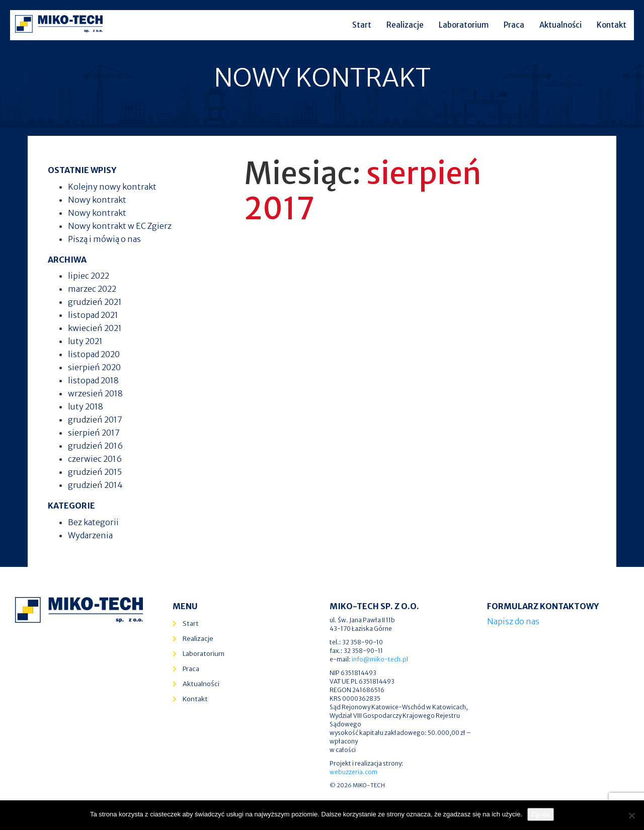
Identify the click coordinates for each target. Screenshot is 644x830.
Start (362, 25)
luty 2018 (86, 406)
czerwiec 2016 (95, 459)
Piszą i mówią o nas (104, 239)
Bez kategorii (93, 522)
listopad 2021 (93, 315)
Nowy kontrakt (97, 200)
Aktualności (560, 25)
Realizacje (405, 25)
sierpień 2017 (94, 433)
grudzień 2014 (95, 485)
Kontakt (612, 25)
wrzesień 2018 (95, 393)
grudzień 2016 (95, 446)
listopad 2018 (93, 380)
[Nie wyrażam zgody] (631, 815)
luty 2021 (85, 341)
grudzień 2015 (95, 472)
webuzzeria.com (353, 772)
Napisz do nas (513, 621)
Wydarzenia (90, 535)
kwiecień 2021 (95, 328)
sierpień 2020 (94, 367)
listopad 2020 (94, 354)
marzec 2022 (92, 289)
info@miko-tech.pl (380, 659)
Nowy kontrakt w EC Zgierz (120, 226)
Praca (514, 25)
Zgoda (541, 814)
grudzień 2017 (95, 420)
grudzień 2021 (95, 302)
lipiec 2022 (89, 276)
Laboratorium (464, 25)
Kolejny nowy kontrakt (112, 187)
